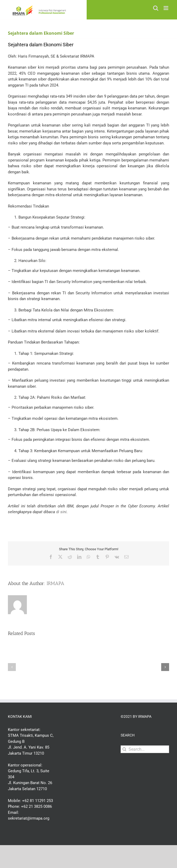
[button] (12, 667)
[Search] (124, 749)
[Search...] (145, 749)
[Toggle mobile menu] (166, 8)
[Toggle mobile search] (156, 8)
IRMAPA (55, 583)
